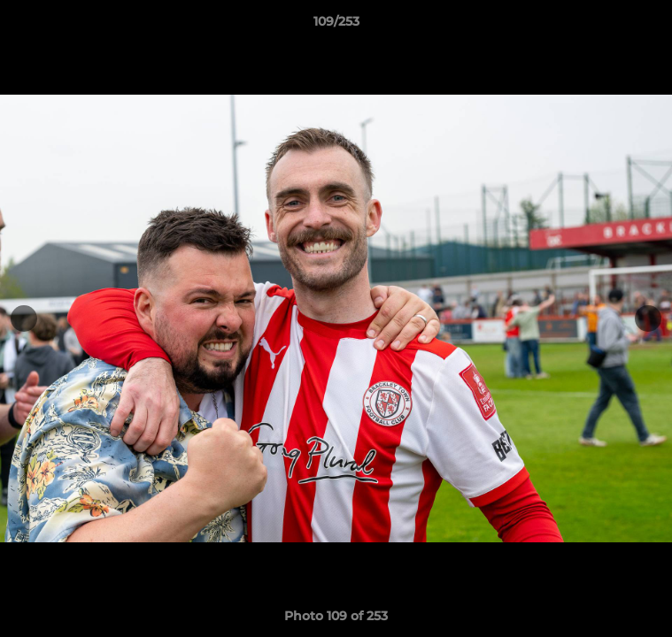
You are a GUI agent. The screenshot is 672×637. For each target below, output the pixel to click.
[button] (651, 26)
